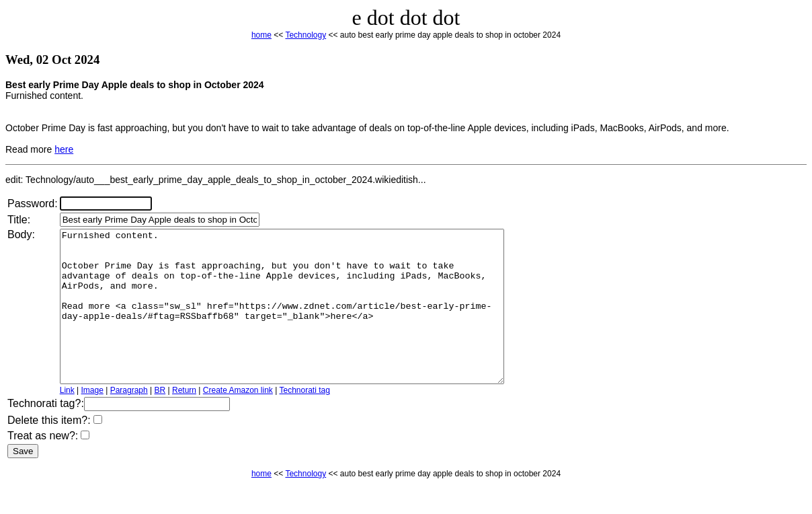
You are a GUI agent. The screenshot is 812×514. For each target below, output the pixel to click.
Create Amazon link (238, 420)
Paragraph (129, 420)
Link (67, 420)
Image (92, 420)
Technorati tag (304, 420)
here (64, 149)
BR (160, 420)
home (261, 35)
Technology (306, 35)
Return (184, 420)
